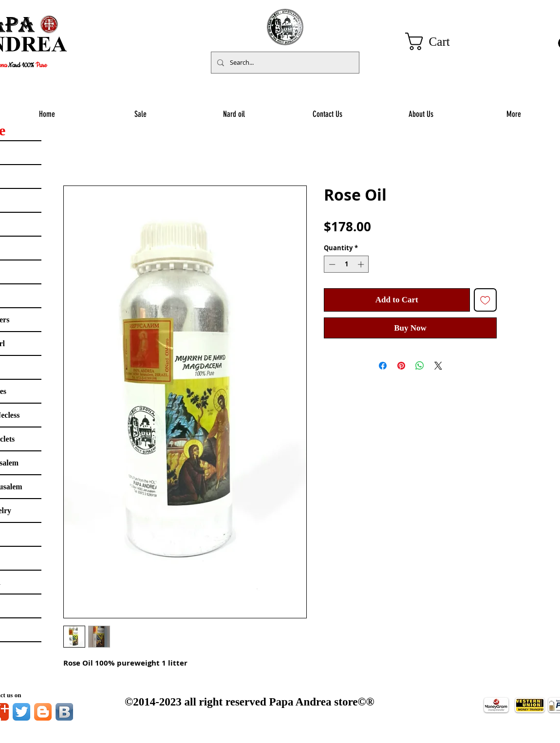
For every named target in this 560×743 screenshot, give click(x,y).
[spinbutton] (346, 264)
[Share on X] (438, 366)
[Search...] (284, 63)
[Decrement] (331, 264)
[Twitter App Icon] (21, 712)
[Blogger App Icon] (43, 712)
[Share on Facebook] (383, 366)
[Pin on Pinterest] (401, 366)
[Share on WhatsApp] (420, 366)
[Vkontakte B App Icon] (64, 712)
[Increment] (362, 264)
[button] (438, 41)
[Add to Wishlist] (485, 300)
